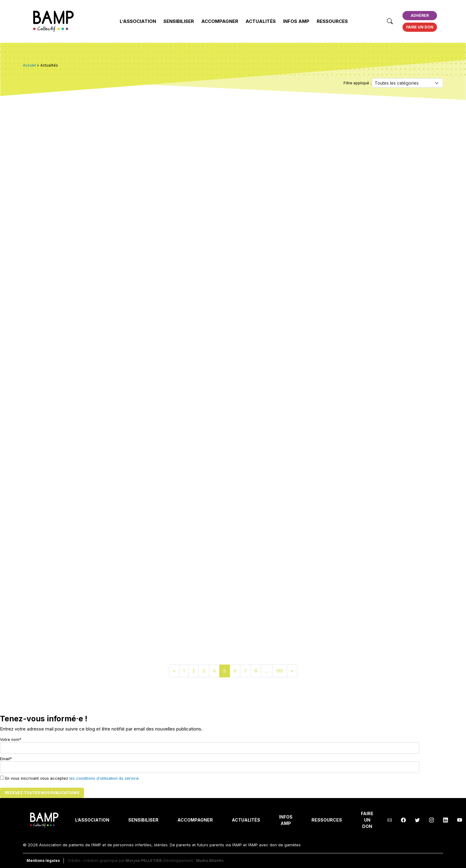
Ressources (332, 21)
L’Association (138, 21)
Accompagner (220, 21)
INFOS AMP (296, 21)
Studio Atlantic (210, 861)
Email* (210, 765)
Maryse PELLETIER (144, 861)
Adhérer (420, 15)
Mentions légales (43, 861)
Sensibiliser (179, 21)
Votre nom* (210, 745)
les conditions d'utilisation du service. (104, 778)
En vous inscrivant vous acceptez (70, 778)
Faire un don (420, 27)
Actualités (261, 21)
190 (280, 671)
